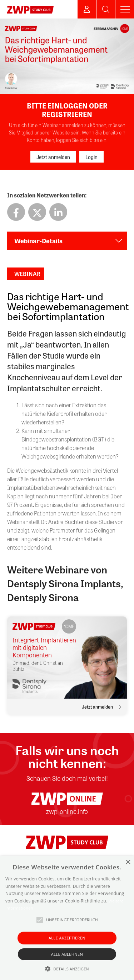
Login (91, 157)
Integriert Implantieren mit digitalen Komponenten (44, 647)
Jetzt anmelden (53, 157)
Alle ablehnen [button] (67, 954)
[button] (67, 969)
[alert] (67, 918)
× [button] (128, 862)
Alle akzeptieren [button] (67, 938)
